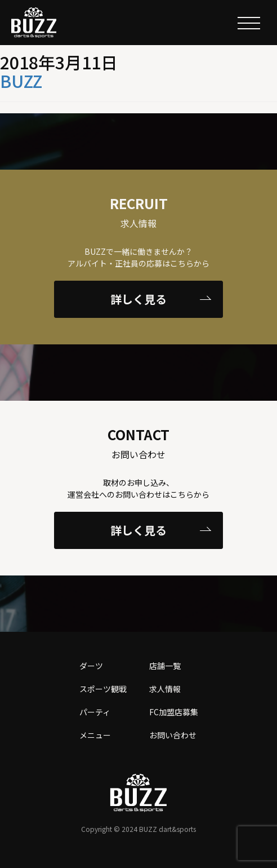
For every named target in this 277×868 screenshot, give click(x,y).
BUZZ (21, 81)
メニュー (95, 735)
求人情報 (165, 689)
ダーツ (91, 666)
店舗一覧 (165, 666)
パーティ (95, 712)
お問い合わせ (173, 735)
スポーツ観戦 (103, 689)
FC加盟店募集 (174, 712)
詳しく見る (161, 299)
